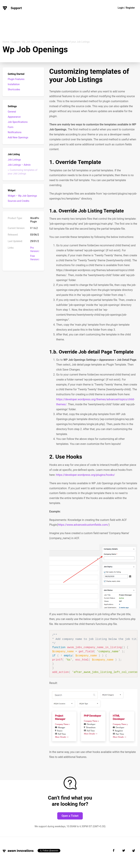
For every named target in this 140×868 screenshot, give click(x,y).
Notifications (15, 132)
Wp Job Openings (32, 42)
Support (15, 42)
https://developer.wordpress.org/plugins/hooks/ (86, 475)
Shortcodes (14, 89)
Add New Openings (18, 137)
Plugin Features (16, 79)
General (12, 112)
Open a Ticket (70, 816)
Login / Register (126, 8)
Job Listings (14, 160)
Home (6, 42)
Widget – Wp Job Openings (22, 196)
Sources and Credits (19, 201)
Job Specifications (18, 122)
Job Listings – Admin (19, 165)
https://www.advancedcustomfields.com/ (83, 525)
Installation (14, 84)
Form (11, 127)
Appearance (14, 117)
